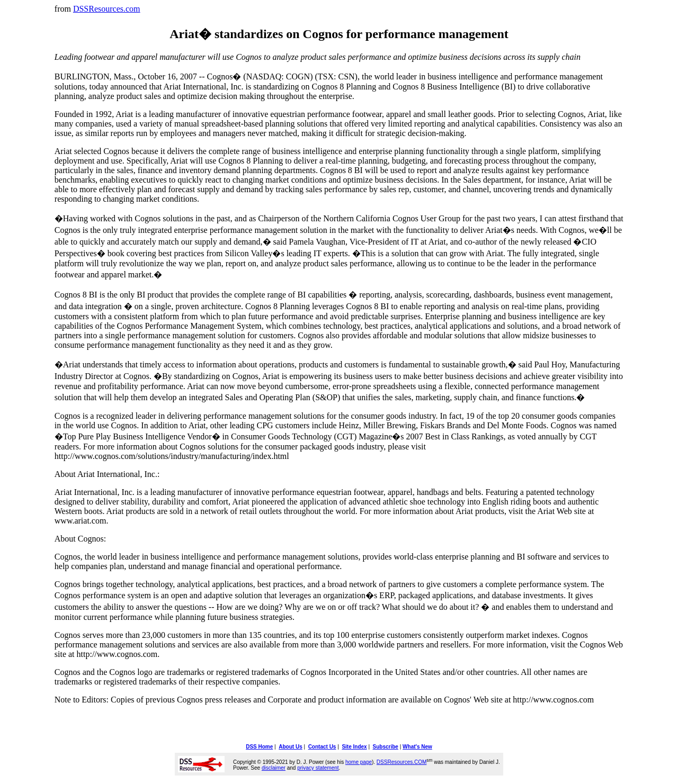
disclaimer (274, 768)
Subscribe (386, 747)
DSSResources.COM (402, 762)
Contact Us (322, 747)
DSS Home (259, 747)
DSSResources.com (107, 9)
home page (359, 762)
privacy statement (318, 768)
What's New (417, 747)
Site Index (354, 747)
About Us (290, 747)
